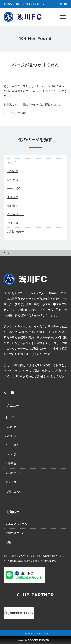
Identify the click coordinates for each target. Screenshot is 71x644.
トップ (11, 163)
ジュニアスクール (16, 524)
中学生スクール (15, 533)
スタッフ (13, 197)
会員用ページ (16, 214)
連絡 (8, 542)
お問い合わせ (16, 232)
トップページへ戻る (16, 113)
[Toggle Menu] (63, 17)
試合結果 (13, 180)
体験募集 (13, 206)
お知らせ (13, 171)
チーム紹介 (14, 189)
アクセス (13, 223)
